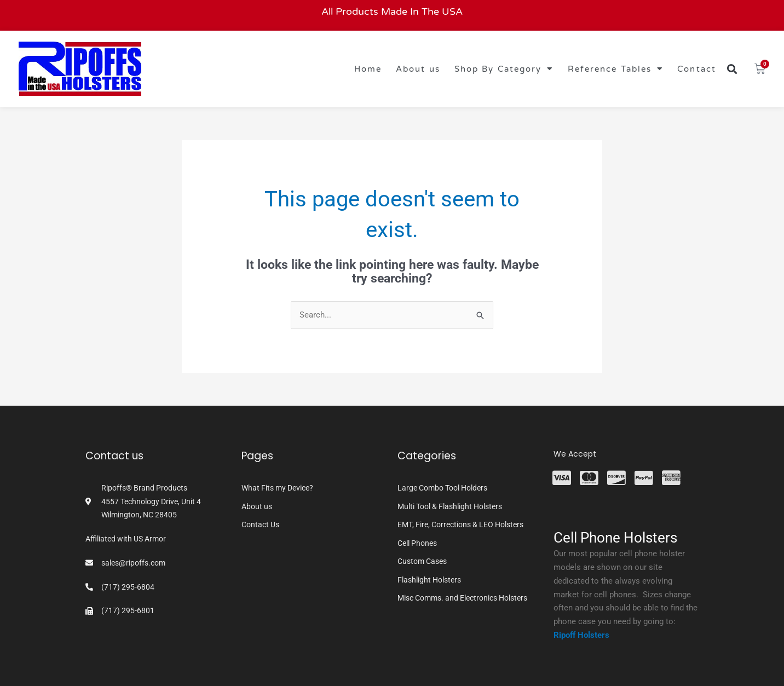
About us (418, 69)
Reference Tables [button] (616, 69)
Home (368, 69)
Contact (697, 69)
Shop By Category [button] (504, 69)
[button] (732, 69)
